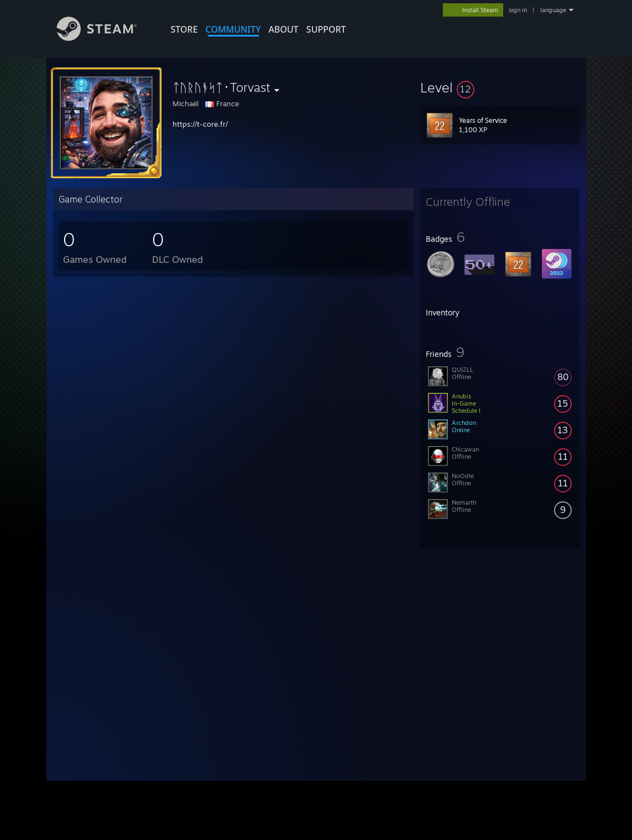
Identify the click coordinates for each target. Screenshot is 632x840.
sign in (518, 10)
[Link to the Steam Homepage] (105, 38)
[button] (500, 87)
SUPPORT (326, 29)
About (284, 29)
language (553, 10)
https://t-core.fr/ (200, 124)
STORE (184, 29)
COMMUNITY (233, 29)
